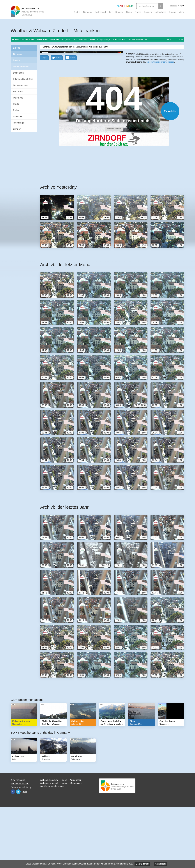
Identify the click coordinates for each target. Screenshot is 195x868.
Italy (111, 12)
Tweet (58, 117)
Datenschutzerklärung (21, 847)
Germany (87, 12)
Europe (173, 12)
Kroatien (119, 12)
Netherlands (160, 12)
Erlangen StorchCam (23, 79)
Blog (25, 851)
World (182, 12)
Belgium (148, 12)
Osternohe (18, 98)
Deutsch (174, 6)
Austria (77, 12)
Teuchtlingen (19, 123)
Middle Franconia (21, 67)
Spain (129, 12)
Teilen (72, 117)
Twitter (18, 851)
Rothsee (17, 110)
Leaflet (136, 99)
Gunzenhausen (20, 85)
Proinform (20, 840)
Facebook (13, 851)
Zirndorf (17, 129)
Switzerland (100, 12)
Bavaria (17, 60)
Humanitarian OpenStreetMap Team (173, 99)
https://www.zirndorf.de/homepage (160, 111)
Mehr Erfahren (142, 864)
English (181, 6)
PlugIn (44, 117)
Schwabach (19, 116)
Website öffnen (108, 171)
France (138, 12)
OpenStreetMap (146, 99)
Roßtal (16, 104)
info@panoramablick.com (52, 846)
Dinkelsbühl (19, 73)
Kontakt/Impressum (20, 843)
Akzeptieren (161, 864)
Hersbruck (18, 92)
